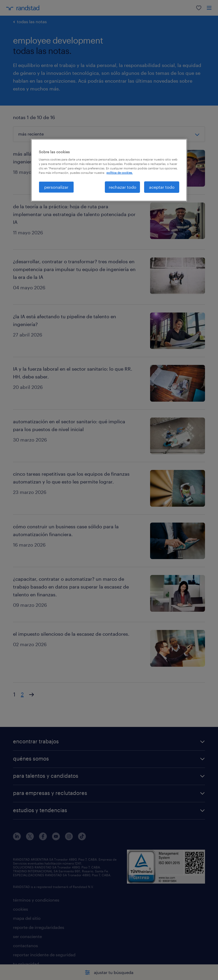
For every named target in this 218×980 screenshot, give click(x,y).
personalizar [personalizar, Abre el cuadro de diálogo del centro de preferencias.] (56, 187)
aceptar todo (162, 187)
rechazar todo (123, 187)
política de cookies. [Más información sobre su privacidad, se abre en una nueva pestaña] (120, 173)
